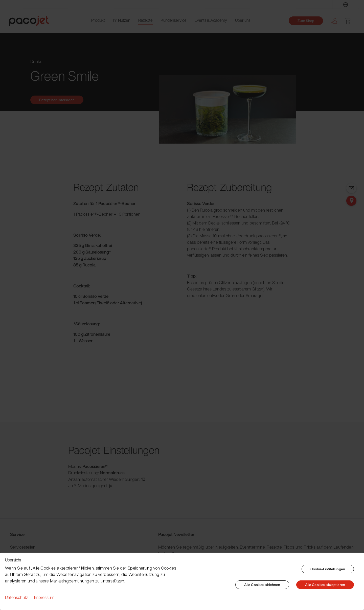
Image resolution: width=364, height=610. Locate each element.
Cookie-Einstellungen (328, 569)
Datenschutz (17, 597)
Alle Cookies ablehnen (262, 585)
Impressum (44, 597)
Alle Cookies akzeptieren (325, 585)
